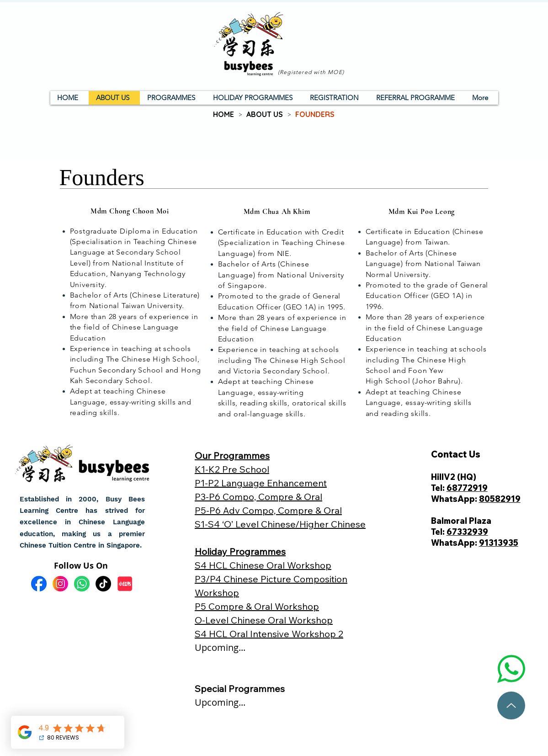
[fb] (39, 584)
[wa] (82, 584)
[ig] (60, 584)
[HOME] (223, 114)
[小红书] (125, 584)
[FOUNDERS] (315, 114)
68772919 (467, 488)
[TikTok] (103, 584)
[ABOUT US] (265, 114)
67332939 (467, 532)
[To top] (511, 705)
